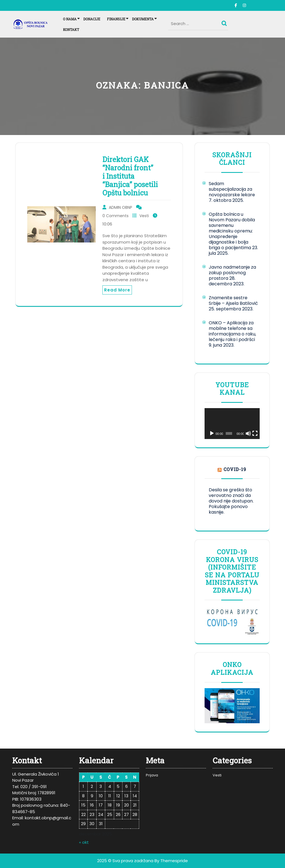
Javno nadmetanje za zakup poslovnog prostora (232, 273)
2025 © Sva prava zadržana (125, 861)
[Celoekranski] (255, 433)
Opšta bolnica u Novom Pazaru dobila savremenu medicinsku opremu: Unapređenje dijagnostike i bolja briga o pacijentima (232, 231)
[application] (232, 424)
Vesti (144, 216)
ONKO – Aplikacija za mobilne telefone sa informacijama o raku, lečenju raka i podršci (232, 331)
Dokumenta (143, 19)
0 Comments (116, 216)
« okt (84, 842)
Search (225, 22)
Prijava (152, 775)
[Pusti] (212, 433)
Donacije (92, 19)
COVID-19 (235, 469)
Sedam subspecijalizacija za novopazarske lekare (232, 189)
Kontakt (71, 30)
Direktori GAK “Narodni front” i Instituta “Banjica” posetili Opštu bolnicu (130, 176)
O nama (70, 19)
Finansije (116, 19)
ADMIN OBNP (121, 207)
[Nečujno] (248, 433)
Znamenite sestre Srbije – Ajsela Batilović (233, 301)
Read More (117, 290)
